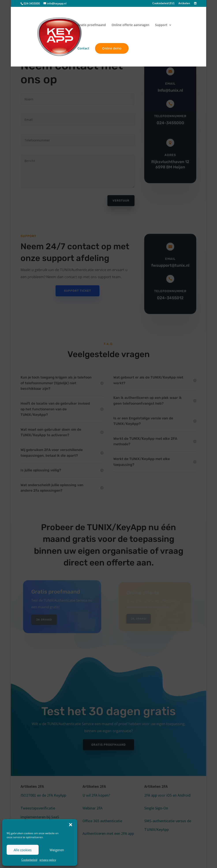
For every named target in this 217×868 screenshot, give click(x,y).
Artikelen (184, 4)
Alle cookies (23, 850)
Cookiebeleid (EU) (163, 4)
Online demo (112, 48)
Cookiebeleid (29, 860)
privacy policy (48, 860)
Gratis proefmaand (92, 25)
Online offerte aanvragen (130, 25)
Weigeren (57, 850)
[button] (71, 825)
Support (161, 25)
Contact (83, 49)
